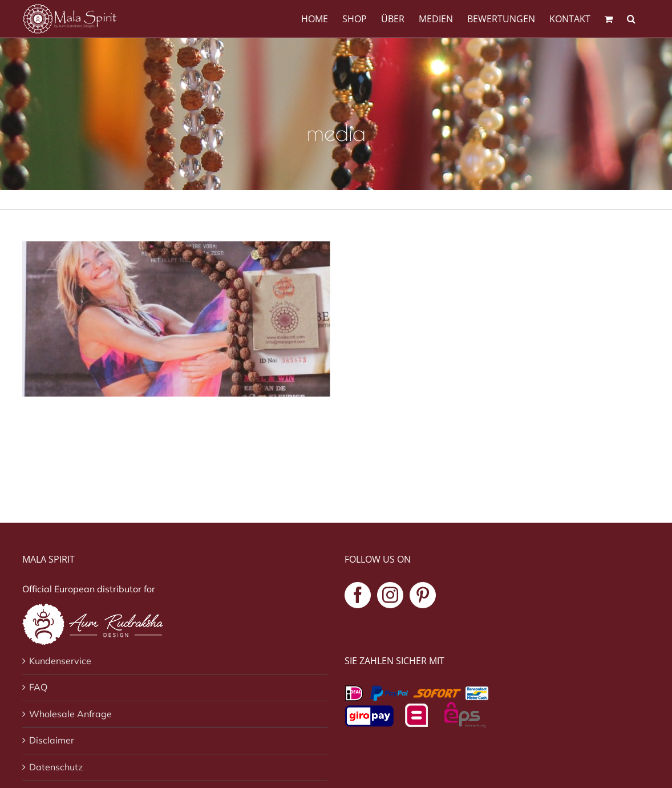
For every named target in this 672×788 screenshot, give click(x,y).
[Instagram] (390, 595)
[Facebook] (358, 595)
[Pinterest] (423, 595)
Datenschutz (56, 767)
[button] (631, 18)
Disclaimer (52, 740)
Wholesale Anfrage (70, 714)
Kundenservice (60, 661)
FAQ (38, 687)
